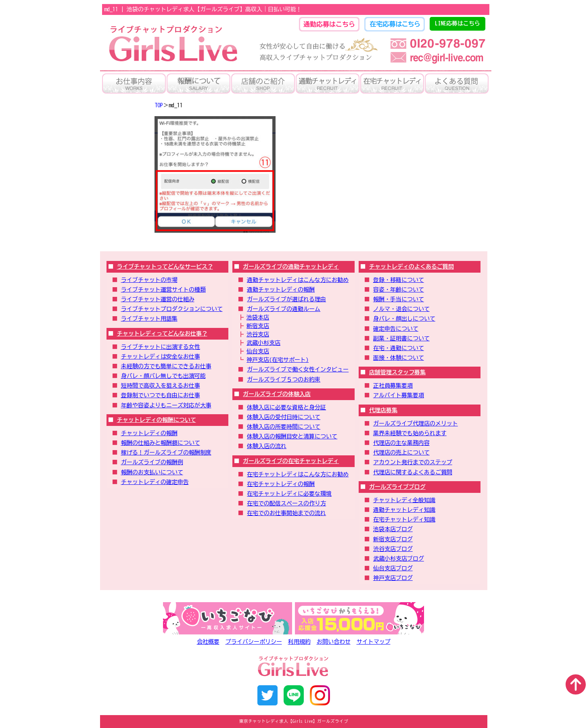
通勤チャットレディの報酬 (281, 290)
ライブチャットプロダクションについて (172, 309)
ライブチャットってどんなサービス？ (165, 267)
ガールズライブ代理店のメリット (416, 423)
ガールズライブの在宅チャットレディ (291, 461)
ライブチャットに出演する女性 (161, 347)
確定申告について (396, 329)
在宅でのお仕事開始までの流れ (286, 513)
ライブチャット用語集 (149, 319)
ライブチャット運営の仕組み (158, 299)
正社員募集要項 (393, 386)
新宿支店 (258, 326)
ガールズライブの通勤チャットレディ (291, 267)
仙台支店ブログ (393, 568)
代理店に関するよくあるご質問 (413, 472)
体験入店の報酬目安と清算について (292, 436)
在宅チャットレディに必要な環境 (289, 494)
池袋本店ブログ (393, 529)
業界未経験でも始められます (410, 433)
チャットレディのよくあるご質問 (412, 267)
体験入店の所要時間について (284, 427)
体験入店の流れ (267, 446)
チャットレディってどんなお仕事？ (162, 334)
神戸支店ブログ (393, 578)
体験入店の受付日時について (284, 417)
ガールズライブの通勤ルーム (284, 309)
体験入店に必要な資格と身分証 (286, 407)
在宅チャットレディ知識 (404, 519)
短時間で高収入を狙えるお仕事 (161, 386)
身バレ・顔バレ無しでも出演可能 (163, 376)
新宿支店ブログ (393, 539)
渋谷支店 (258, 334)
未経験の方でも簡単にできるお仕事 (166, 366)
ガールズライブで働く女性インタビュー (298, 369)
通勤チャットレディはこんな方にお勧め (298, 280)
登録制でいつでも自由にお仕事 (161, 395)
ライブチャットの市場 (149, 280)
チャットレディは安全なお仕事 (161, 357)
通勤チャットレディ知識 (404, 510)
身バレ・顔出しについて (404, 319)
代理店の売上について (401, 453)
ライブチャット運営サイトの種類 (163, 290)
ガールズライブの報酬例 (152, 462)
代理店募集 (383, 410)
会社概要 (208, 642)
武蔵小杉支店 (263, 343)
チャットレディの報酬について (157, 420)
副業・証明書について (401, 338)
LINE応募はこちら (457, 23)
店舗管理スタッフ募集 (397, 372)
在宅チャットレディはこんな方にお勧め (298, 474)
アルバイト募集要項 (399, 395)
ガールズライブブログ (397, 487)
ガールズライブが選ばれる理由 (286, 299)
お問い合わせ (334, 642)
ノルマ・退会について (401, 309)
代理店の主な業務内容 (401, 443)
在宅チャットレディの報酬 (281, 484)
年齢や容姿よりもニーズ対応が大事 (166, 405)
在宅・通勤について (399, 348)
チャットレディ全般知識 (404, 500)
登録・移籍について (399, 280)
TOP (159, 105)
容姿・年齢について (399, 290)
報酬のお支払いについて (152, 472)
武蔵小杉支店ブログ (399, 559)
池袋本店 (258, 317)
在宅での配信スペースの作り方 (286, 503)
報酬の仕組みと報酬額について (161, 443)
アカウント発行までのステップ (413, 462)
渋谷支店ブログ (393, 549)
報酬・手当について (399, 299)
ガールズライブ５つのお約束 (284, 380)
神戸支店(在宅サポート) (278, 360)
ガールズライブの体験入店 (277, 394)
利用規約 (299, 642)
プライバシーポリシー (254, 642)
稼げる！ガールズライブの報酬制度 (166, 453)
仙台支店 (258, 351)
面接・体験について (399, 358)
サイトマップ (374, 642)
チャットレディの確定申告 (155, 482)
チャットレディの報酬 (149, 433)
